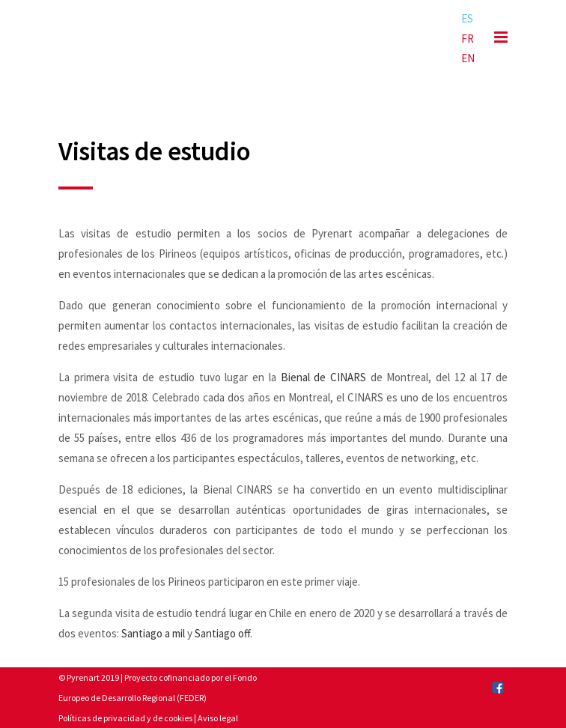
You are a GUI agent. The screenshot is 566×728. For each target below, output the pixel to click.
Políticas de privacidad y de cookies (125, 718)
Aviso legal (218, 718)
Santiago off (222, 633)
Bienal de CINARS (323, 377)
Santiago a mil (153, 633)
